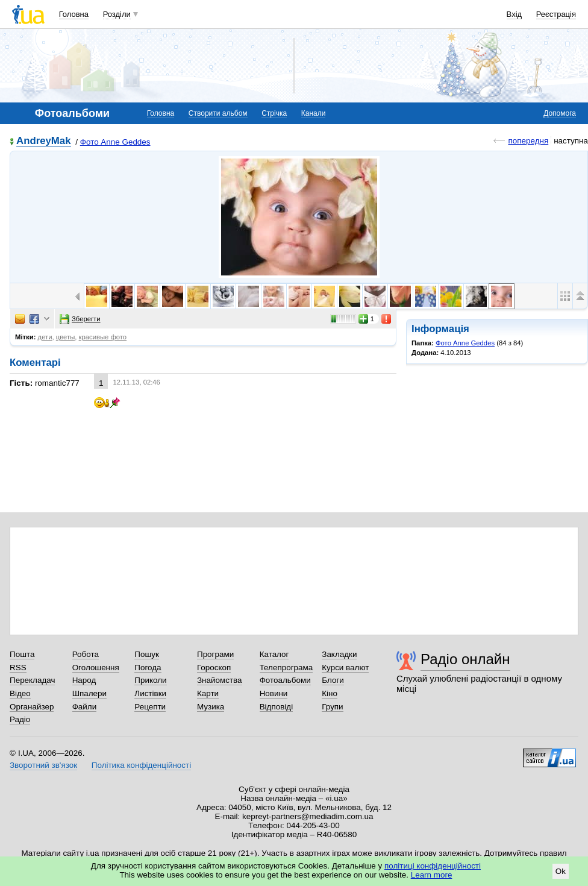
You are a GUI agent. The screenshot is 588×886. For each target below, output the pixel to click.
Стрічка (274, 113)
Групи (332, 707)
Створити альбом (218, 113)
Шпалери (89, 693)
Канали (314, 113)
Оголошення (96, 668)
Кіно (330, 693)
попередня (528, 141)
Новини (274, 693)
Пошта (22, 654)
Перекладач (32, 680)
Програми (215, 654)
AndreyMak (44, 141)
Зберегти (80, 319)
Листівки (150, 693)
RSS (18, 668)
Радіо (20, 719)
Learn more (432, 875)
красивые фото (103, 337)
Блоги (333, 680)
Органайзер (32, 707)
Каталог (274, 654)
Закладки (339, 654)
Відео (20, 693)
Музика (211, 707)
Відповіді (277, 707)
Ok (561, 871)
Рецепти (150, 707)
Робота (86, 654)
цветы (66, 337)
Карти (208, 693)
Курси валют (345, 668)
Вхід (514, 14)
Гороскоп (214, 668)
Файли (85, 707)
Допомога (560, 113)
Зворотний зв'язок (43, 765)
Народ (84, 680)
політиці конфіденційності (433, 866)
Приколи (150, 680)
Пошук (147, 654)
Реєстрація (556, 14)
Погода (148, 668)
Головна (74, 14)
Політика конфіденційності (141, 765)
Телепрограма (286, 668)
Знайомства (220, 680)
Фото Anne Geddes (115, 142)
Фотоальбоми (285, 680)
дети (45, 337)
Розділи (117, 14)
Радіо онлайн (465, 659)
